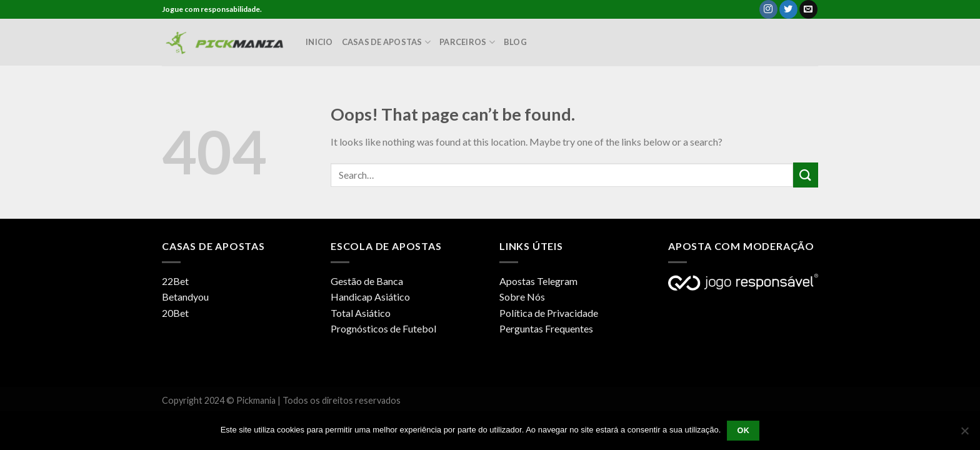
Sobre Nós (522, 297)
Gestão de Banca (367, 281)
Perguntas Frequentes (546, 328)
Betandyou (185, 297)
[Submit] (806, 175)
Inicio (319, 42)
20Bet (175, 313)
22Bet (175, 281)
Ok (743, 431)
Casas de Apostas (387, 42)
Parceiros (467, 42)
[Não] (964, 434)
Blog (515, 42)
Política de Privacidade (549, 313)
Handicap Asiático (370, 297)
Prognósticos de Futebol (383, 328)
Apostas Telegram (538, 281)
